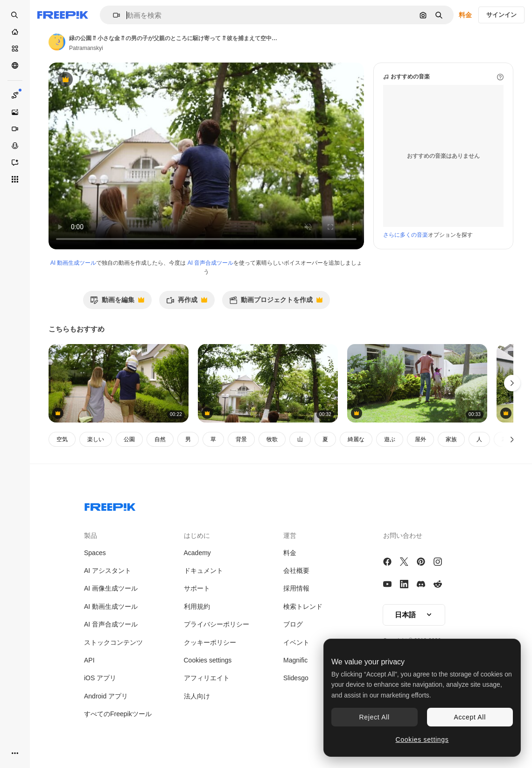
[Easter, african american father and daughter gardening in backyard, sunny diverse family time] (417, 384)
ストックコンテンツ (113, 642)
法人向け (197, 696)
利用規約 (197, 606)
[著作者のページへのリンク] (57, 42)
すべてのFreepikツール (118, 714)
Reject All (374, 717)
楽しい (96, 439)
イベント (296, 642)
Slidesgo (296, 678)
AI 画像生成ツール (111, 588)
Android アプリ (106, 696)
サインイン (501, 15)
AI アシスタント (108, 571)
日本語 (414, 615)
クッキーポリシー (210, 642)
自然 (160, 439)
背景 (241, 439)
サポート (197, 588)
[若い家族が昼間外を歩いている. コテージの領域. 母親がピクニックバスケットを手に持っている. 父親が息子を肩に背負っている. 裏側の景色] (119, 384)
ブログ (293, 624)
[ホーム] (15, 32)
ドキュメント (203, 571)
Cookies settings (208, 660)
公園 (129, 439)
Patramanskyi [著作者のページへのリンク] (86, 48)
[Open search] (15, 15)
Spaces (95, 553)
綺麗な (356, 439)
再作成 (187, 302)
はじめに (197, 535)
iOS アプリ (100, 678)
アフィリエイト (207, 678)
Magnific (295, 660)
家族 (451, 439)
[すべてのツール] (15, 179)
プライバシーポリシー (217, 624)
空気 (62, 439)
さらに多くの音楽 (406, 235)
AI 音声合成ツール (211, 263)
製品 (91, 535)
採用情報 (296, 588)
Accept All (470, 717)
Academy (197, 553)
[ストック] (15, 49)
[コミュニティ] (15, 65)
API (89, 660)
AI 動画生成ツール (73, 263)
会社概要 (296, 571)
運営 (290, 535)
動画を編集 (117, 302)
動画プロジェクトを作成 (276, 302)
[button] (113, 15)
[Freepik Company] (110, 505)
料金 (465, 15)
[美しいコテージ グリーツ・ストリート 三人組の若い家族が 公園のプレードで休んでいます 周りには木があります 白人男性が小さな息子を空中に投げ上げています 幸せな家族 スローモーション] (268, 384)
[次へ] (512, 439)
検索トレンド (303, 606)
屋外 (420, 439)
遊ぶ (390, 439)
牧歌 (272, 439)
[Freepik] (63, 15)
